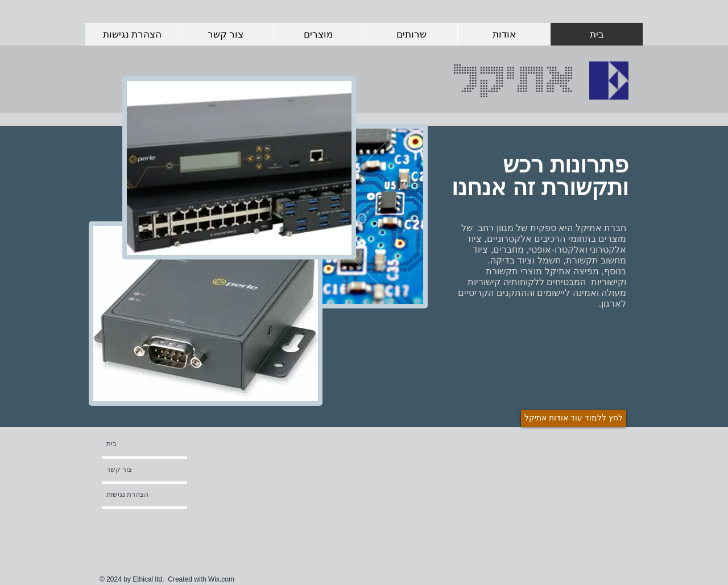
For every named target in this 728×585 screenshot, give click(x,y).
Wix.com (221, 579)
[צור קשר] (139, 469)
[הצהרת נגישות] (137, 495)
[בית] (150, 444)
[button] (137, 520)
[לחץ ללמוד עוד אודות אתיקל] (574, 418)
